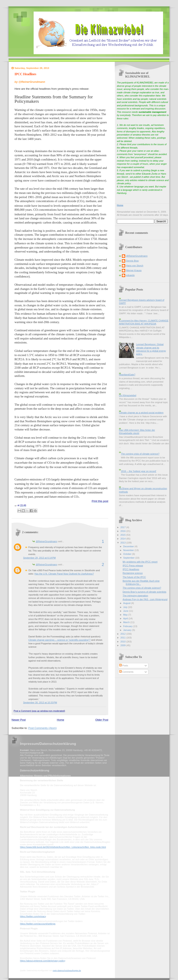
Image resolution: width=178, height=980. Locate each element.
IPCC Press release (133, 566)
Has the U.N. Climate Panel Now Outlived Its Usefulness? (64, 574)
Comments (126, 672)
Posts (124, 666)
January (128, 630)
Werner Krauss (134, 270)
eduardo (130, 275)
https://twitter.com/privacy (33, 916)
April (126, 618)
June (126, 611)
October (128, 554)
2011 (123, 638)
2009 (123, 645)
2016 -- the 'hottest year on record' (138, 471)
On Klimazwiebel (128, 395)
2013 (123, 543)
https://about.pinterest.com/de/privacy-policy (43, 961)
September (129, 558)
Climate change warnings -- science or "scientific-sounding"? (59, 640)
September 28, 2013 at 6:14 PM (39, 558)
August (127, 603)
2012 (123, 634)
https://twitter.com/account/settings (38, 924)
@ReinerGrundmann (46, 541)
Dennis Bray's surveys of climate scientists (145, 592)
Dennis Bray (132, 261)
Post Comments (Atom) (43, 728)
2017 (123, 527)
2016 (123, 531)
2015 (123, 535)
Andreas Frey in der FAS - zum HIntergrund (145, 599)
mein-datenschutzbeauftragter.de (67, 971)
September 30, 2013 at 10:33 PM (40, 702)
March (127, 622)
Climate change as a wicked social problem (141, 413)
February (128, 626)
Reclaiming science (133, 573)
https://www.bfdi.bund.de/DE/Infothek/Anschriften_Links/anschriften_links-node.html (63, 847)
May (126, 615)
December (129, 546)
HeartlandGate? (127, 375)
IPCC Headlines (25, 74)
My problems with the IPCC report (140, 562)
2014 (123, 539)
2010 (123, 642)
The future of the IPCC (134, 577)
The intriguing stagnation (135, 596)
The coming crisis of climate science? (140, 454)
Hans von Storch (135, 266)
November (129, 550)
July (126, 607)
